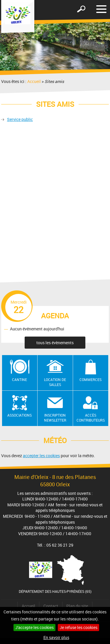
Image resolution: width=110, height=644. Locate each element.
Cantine (20, 380)
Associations (20, 415)
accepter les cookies (41, 456)
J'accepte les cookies (34, 627)
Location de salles (55, 382)
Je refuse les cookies (78, 627)
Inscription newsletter (55, 418)
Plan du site (77, 606)
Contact (51, 606)
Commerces (90, 380)
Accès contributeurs (91, 418)
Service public (20, 119)
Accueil (34, 81)
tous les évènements (55, 343)
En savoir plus (56, 637)
